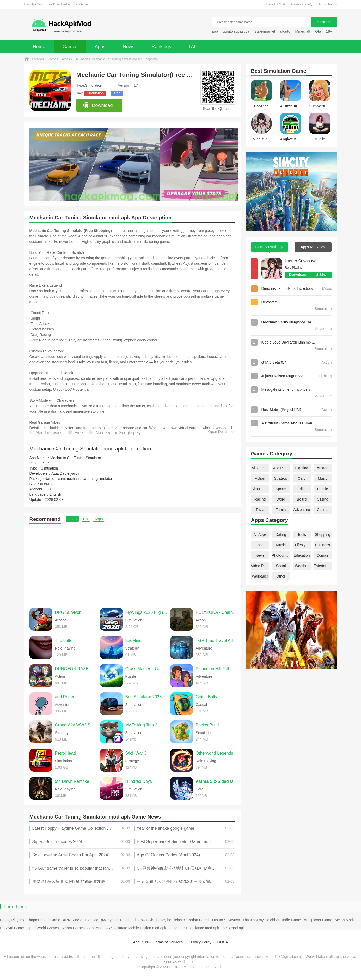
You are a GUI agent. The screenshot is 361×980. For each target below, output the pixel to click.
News (129, 47)
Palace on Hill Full (212, 669)
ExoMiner (134, 641)
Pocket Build (207, 725)
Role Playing (281, 468)
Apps (100, 47)
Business (323, 545)
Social (281, 566)
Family (281, 510)
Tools (302, 534)
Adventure (302, 510)
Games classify (302, 4)
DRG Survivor (68, 612)
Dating (281, 534)
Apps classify (328, 4)
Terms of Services (168, 942)
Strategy (281, 478)
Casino (323, 499)
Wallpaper (260, 576)
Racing (260, 499)
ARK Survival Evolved (81, 920)
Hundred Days (139, 781)
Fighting (302, 468)
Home (39, 47)
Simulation (81, 59)
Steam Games (73, 928)
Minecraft (303, 31)
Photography (281, 555)
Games (70, 47)
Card (302, 478)
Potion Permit (199, 920)
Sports (281, 489)
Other (281, 576)
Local (260, 545)
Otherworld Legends (215, 753)
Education (302, 555)
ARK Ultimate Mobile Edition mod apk (136, 928)
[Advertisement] (132, 563)
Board (302, 499)
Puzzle (322, 489)
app (215, 31)
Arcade (322, 468)
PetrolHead (65, 753)
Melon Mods (345, 920)
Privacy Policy (200, 942)
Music (323, 478)
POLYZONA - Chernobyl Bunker (217, 612)
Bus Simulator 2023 (144, 697)
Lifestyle (302, 545)
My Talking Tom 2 (141, 725)
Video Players (260, 566)
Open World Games (43, 928)
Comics (323, 555)
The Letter (65, 641)
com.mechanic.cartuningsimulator (85, 479)
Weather (302, 566)
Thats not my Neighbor (261, 920)
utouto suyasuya (236, 31)
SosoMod (95, 928)
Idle (302, 489)
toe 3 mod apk (233, 928)
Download (98, 105)
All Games (260, 468)
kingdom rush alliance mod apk (194, 928)
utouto (285, 31)
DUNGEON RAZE (72, 669)
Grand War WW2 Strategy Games (76, 725)
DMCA (223, 942)
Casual (323, 510)
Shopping (323, 534)
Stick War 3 (136, 753)
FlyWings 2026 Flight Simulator (146, 612)
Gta (318, 31)
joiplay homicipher (170, 920)
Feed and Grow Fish (137, 920)
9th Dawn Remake (72, 781)
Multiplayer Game (318, 920)
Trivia (260, 510)
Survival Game (12, 928)
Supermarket (265, 31)
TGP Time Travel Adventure (217, 641)
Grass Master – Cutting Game (146, 669)
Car (117, 93)
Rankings (161, 47)
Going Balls (206, 697)
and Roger (65, 697)
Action (260, 478)
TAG (193, 47)
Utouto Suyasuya (301, 261)
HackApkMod (276, 4)
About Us (140, 942)
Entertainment (323, 566)
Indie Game (291, 920)
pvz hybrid (109, 920)
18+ (329, 31)
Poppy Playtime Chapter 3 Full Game (30, 920)
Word (281, 499)
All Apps (260, 534)
